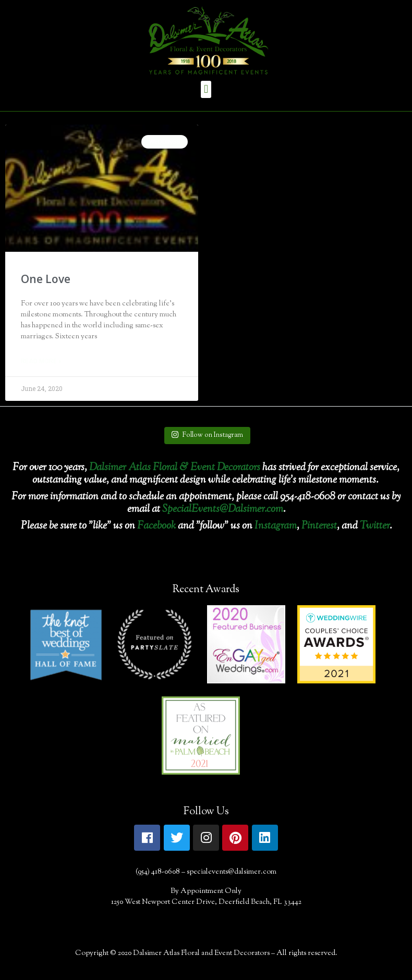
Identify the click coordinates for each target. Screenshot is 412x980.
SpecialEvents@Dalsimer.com (223, 510)
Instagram (276, 526)
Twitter (375, 526)
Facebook (156, 526)
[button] (206, 89)
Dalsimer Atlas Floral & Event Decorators (175, 468)
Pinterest (319, 526)
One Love (46, 279)
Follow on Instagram (207, 435)
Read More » (41, 361)
